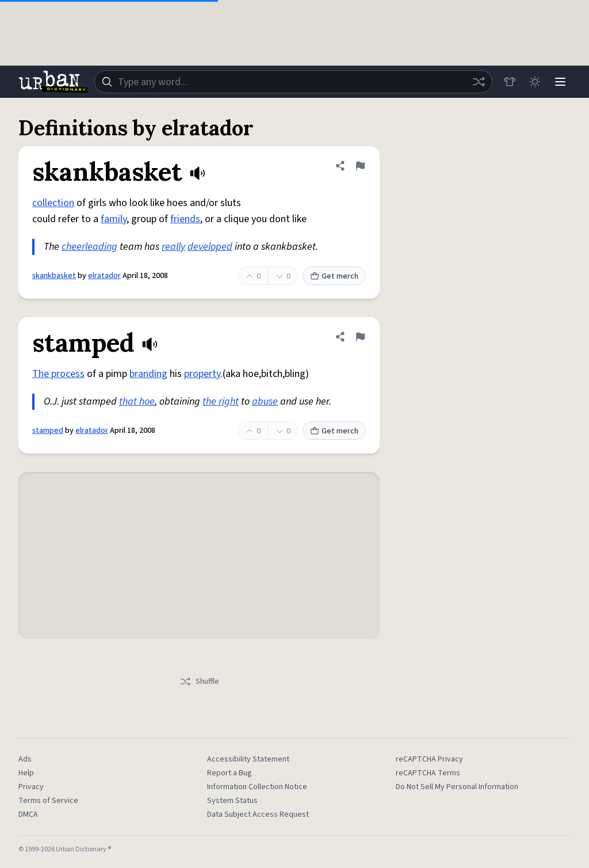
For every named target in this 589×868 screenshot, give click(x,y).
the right (221, 401)
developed (210, 247)
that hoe (137, 401)
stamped (48, 431)
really (173, 247)
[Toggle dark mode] (535, 82)
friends (185, 219)
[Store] (510, 82)
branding (148, 374)
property (202, 374)
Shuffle (199, 682)
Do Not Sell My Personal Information (457, 787)
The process (58, 374)
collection (53, 203)
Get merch (334, 276)
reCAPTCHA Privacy (429, 759)
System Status (232, 801)
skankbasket (54, 276)
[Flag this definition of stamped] (360, 337)
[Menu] (560, 82)
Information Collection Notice (257, 787)
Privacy (31, 787)
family (114, 219)
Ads (25, 759)
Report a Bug (230, 773)
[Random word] (479, 82)
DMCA (28, 814)
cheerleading (89, 247)
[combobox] (293, 82)
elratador (104, 276)
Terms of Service (48, 801)
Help (26, 773)
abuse (265, 401)
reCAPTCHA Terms (428, 773)
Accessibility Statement (248, 759)
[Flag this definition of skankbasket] (360, 166)
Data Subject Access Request (258, 814)
